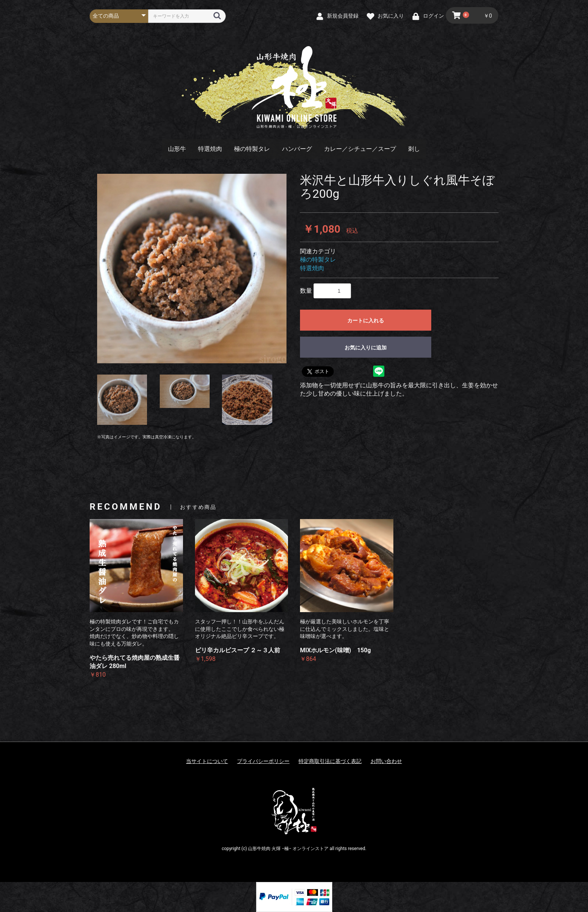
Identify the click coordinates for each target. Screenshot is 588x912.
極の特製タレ (252, 149)
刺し (414, 149)
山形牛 (177, 149)
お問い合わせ (386, 761)
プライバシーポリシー (263, 761)
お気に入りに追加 (366, 348)
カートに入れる (366, 321)
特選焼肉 (210, 149)
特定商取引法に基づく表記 (330, 761)
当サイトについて (207, 761)
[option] (192, 269)
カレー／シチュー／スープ (360, 149)
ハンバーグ (297, 149)
